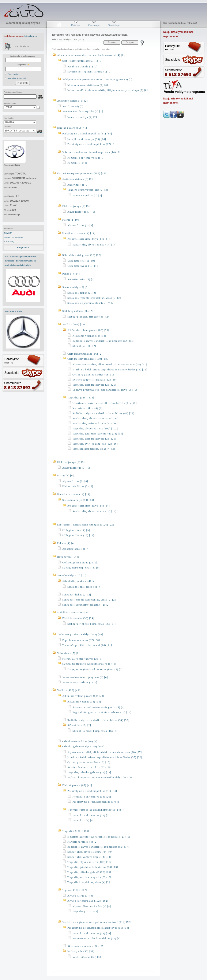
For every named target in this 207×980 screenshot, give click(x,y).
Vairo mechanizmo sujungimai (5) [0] (85, 677)
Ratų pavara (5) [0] (69, 557)
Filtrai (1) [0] (71, 220)
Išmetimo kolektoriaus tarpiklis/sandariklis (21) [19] (105, 403)
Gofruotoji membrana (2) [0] (80, 563)
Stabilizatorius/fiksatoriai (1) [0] (82, 61)
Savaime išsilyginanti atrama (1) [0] (89, 72)
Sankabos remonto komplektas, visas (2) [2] (94, 298)
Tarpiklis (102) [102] (85, 912)
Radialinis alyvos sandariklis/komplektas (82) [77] (103, 413)
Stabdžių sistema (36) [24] (78, 311)
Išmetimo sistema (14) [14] (79, 233)
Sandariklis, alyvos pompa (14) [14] (94, 245)
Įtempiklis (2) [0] (78, 163)
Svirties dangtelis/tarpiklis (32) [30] (95, 380)
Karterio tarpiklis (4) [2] (87, 408)
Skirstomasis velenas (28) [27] (86, 946)
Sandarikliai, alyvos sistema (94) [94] (95, 418)
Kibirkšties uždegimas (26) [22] (82, 255)
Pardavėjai (94, 25)
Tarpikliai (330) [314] (81, 398)
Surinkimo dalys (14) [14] (78, 500)
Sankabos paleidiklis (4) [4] (84, 587)
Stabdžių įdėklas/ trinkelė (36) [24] (89, 317)
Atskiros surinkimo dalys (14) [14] (89, 239)
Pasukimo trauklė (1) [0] (82, 67)
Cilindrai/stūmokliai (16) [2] (85, 354)
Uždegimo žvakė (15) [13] (83, 266)
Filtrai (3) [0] (65, 476)
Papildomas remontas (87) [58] (81, 640)
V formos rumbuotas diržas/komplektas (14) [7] (91, 152)
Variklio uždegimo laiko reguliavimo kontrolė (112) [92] (97, 922)
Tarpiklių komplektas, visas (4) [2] (94, 449)
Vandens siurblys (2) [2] (82, 117)
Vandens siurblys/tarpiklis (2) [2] (83, 111)
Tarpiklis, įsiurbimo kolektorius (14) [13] (98, 434)
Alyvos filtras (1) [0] (80, 225)
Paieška (76, 25)
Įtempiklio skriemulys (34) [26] (87, 139)
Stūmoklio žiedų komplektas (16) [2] (95, 731)
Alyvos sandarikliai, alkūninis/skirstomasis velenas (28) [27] (110, 365)
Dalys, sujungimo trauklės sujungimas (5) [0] (95, 669)
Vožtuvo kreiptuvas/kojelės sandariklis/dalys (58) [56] (106, 390)
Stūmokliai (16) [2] (84, 346)
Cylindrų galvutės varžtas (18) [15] (94, 375)
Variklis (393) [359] (74, 324)
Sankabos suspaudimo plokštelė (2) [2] (91, 303)
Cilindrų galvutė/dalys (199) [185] (88, 359)
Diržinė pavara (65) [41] (72, 128)
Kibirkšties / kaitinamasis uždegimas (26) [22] (86, 525)
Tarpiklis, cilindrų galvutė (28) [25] (94, 385)
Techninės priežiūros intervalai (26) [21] (87, 645)
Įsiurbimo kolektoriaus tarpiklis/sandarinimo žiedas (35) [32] (110, 370)
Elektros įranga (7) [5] (76, 206)
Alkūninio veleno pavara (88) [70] (88, 330)
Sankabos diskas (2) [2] (82, 293)
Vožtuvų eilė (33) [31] (81, 951)
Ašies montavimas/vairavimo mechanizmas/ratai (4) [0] (91, 55)
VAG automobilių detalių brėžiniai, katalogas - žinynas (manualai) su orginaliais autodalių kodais (21, 261)
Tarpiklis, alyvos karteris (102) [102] (95, 429)
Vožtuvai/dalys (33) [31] (87, 957)
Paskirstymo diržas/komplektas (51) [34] (87, 134)
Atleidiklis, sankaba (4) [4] (79, 581)
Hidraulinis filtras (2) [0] (78, 486)
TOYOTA (8, 233)
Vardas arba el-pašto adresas (23, 56)
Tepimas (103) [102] (75, 890)
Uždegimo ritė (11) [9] (81, 261)
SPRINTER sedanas (13, 237)
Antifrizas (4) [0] (73, 106)
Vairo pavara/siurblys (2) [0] (80, 682)
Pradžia (59, 25)
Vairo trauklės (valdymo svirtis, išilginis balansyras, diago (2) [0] (108, 90)
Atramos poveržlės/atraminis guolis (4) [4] (99, 707)
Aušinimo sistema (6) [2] (72, 101)
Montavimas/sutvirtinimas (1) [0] (88, 85)
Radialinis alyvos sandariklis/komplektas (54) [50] (103, 341)
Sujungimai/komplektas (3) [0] (81, 568)
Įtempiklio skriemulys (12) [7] (86, 158)
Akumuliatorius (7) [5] (81, 212)
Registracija (13, 74)
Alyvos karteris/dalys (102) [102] (88, 901)
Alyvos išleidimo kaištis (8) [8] (92, 906)
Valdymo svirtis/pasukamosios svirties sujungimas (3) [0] (97, 79)
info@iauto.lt (31, 36)
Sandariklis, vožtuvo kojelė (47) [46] (95, 424)
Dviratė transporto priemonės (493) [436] (82, 173)
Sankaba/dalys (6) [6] (75, 287)
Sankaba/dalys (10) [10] (72, 575)
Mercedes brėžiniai (14, 311)
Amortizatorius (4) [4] (81, 279)
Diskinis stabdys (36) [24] (78, 618)
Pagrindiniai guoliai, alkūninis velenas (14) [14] (102, 712)
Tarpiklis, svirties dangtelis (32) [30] (95, 444)
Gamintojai (114, 25)
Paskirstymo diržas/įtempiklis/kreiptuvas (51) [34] (98, 928)
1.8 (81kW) (9, 242)
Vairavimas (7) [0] (68, 653)
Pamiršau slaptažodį (17, 78)
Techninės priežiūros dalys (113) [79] (80, 634)
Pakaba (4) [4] (71, 274)
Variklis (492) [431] (69, 690)
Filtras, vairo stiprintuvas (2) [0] (82, 659)
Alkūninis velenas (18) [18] (89, 336)
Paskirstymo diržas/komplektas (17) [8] (91, 144)
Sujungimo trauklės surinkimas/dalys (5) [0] (89, 664)
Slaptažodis (23, 65)
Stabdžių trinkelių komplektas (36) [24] (92, 624)
